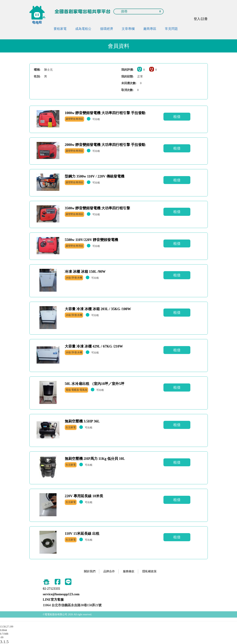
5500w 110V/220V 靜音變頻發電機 (91, 240)
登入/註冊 (201, 19)
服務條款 (129, 571)
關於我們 (90, 571)
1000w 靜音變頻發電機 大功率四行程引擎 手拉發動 (105, 113)
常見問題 (171, 29)
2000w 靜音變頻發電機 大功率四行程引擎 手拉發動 (105, 145)
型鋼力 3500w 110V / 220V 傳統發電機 (95, 176)
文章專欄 (128, 29)
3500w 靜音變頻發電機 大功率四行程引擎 (97, 208)
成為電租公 (83, 29)
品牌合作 (109, 571)
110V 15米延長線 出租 (82, 533)
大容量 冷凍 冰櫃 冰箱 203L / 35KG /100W (98, 309)
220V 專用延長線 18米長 (84, 496)
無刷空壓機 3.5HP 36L (82, 421)
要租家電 (60, 29)
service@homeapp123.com (61, 594)
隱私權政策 (149, 571)
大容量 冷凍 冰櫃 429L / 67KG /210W (94, 346)
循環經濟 (107, 29)
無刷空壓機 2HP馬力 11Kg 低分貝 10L (95, 459)
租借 (177, 117)
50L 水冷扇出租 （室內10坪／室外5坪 (95, 384)
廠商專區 (150, 29)
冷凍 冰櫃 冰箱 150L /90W (85, 272)
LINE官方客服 (53, 600)
